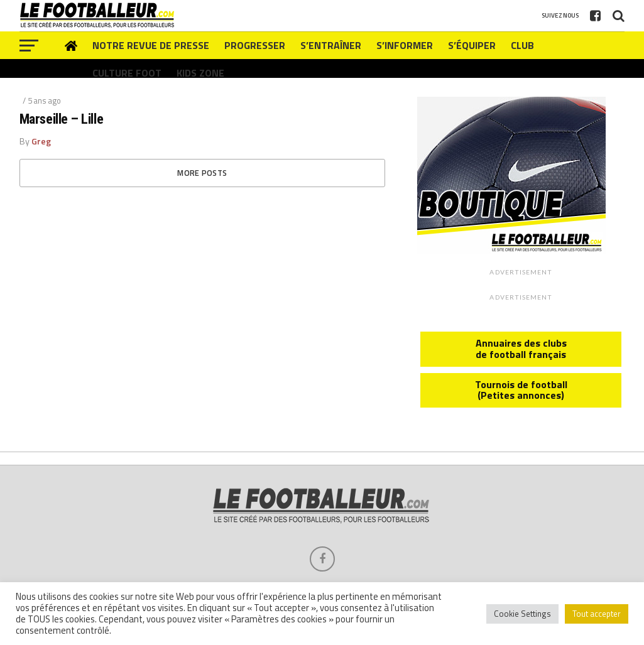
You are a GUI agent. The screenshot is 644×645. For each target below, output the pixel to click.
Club (522, 45)
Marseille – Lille (61, 119)
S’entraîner (331, 45)
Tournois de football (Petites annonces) (521, 390)
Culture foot (127, 73)
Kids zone (200, 73)
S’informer (405, 45)
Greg (41, 141)
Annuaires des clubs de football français (521, 349)
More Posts (202, 173)
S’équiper (472, 45)
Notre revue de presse (151, 45)
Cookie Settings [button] (522, 614)
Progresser (255, 45)
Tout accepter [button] (597, 614)
